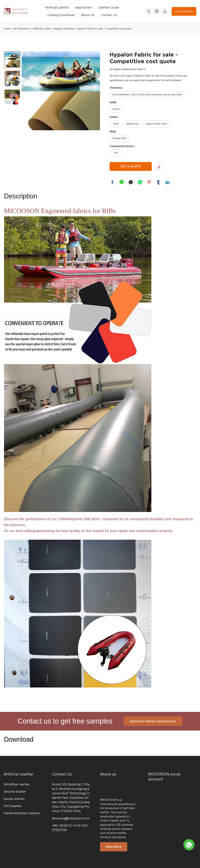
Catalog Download (61, 15)
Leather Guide (109, 7)
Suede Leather (14, 799)
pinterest (149, 182)
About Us (88, 15)
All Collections (22, 29)
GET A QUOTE (131, 166)
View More (114, 847)
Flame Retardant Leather (22, 813)
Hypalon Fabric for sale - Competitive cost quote (104, 29)
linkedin (168, 182)
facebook (112, 182)
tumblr (158, 182)
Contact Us (109, 15)
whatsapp (140, 182)
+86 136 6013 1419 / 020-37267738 (70, 828)
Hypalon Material (64, 29)
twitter (131, 182)
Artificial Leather (57, 7)
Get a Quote (184, 11)
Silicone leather (15, 792)
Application (84, 7)
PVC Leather (13, 806)
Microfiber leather (17, 784)
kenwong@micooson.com (71, 818)
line (122, 182)
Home (7, 29)
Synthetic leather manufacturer (153, 721)
